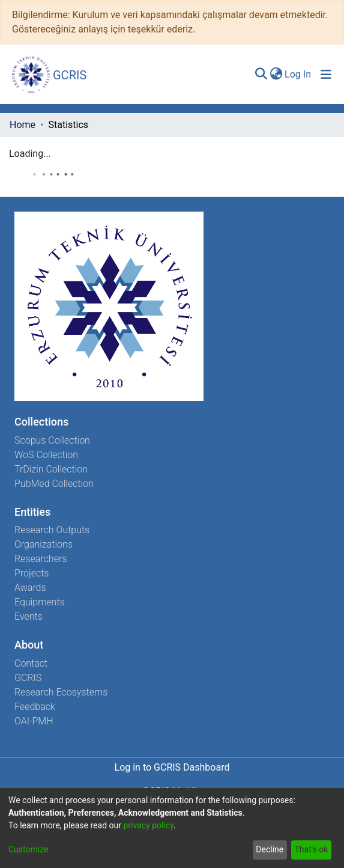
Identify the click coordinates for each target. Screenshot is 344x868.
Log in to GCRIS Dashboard (172, 767)
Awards (30, 588)
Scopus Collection (52, 440)
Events (29, 616)
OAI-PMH (34, 721)
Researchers (41, 559)
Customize (28, 849)
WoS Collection (46, 455)
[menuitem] (276, 75)
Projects (32, 573)
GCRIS (28, 678)
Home (23, 125)
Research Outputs (52, 530)
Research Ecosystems (61, 692)
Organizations (44, 544)
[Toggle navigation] (326, 75)
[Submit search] (261, 75)
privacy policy (148, 825)
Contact (31, 663)
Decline (270, 849)
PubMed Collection (54, 484)
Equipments (40, 602)
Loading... (30, 154)
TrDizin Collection (51, 469)
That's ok (311, 849)
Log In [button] (298, 74)
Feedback (35, 707)
